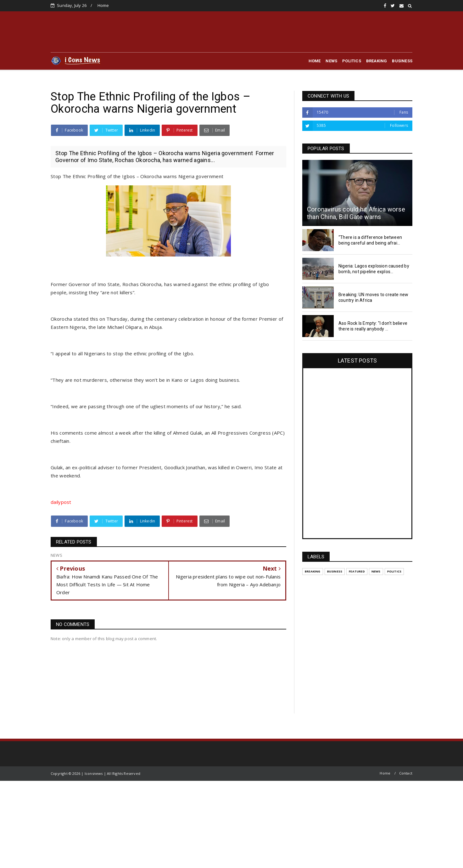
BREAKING (377, 61)
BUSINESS (402, 61)
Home (103, 5)
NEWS (331, 61)
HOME (315, 61)
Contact (406, 773)
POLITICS (352, 61)
